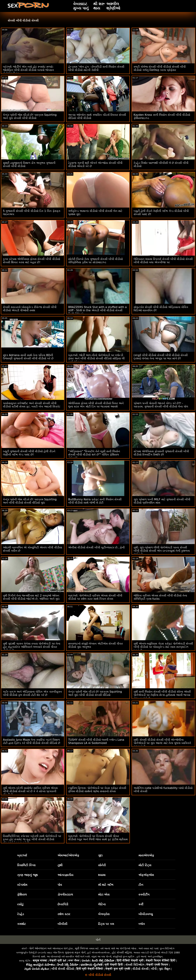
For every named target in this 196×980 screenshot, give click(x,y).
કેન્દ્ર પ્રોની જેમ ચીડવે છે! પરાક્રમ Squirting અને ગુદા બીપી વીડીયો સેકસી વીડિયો (95, 693)
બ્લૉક (142, 924)
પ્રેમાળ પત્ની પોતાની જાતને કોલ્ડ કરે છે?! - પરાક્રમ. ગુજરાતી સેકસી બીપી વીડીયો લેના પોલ (161, 405)
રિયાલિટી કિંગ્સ (26, 865)
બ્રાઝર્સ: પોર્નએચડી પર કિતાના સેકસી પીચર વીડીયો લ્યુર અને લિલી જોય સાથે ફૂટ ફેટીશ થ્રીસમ (98, 838)
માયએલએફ (146, 855)
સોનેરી (102, 865)
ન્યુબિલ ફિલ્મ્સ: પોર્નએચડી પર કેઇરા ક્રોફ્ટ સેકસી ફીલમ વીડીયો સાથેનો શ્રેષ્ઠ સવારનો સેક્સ (97, 790)
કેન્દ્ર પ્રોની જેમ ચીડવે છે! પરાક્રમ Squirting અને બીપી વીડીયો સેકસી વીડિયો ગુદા (30, 501)
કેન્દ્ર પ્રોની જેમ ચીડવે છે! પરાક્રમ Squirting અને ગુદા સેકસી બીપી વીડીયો (30, 116)
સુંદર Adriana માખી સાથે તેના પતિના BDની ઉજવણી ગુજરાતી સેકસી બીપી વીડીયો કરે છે (28, 357)
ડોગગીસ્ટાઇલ (65, 894)
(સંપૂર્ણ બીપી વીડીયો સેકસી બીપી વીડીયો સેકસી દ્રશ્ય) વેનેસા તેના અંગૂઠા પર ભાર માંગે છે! (161, 357)
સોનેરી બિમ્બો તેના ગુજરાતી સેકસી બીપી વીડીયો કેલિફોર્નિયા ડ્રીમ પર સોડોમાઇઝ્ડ (96, 261)
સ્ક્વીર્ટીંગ (144, 894)
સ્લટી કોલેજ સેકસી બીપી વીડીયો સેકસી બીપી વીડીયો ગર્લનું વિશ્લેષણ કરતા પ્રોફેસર (160, 68)
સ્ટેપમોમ (22, 885)
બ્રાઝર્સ (22, 855)
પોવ (60, 885)
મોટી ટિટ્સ (145, 865)
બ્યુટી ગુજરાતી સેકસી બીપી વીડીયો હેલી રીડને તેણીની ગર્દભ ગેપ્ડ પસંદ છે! (29, 453)
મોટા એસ (104, 894)
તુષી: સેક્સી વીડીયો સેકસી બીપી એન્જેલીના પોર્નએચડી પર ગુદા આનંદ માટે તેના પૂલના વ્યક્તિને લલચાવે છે (162, 743)
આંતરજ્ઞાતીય (65, 875)
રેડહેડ (21, 914)
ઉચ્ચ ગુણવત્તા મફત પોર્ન (72, 952)
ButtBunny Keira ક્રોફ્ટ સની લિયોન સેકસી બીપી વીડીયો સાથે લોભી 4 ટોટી (95, 501)
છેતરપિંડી (63, 904)
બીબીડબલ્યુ (146, 914)
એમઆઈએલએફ (68, 855)
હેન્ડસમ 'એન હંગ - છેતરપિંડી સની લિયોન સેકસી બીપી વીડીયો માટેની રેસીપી (96, 68)
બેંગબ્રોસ (104, 914)
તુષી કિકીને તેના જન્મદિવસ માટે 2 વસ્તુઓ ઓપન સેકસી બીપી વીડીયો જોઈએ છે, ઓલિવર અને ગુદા (31, 597)
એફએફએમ (146, 875)
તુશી (60, 865)
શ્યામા (102, 875)
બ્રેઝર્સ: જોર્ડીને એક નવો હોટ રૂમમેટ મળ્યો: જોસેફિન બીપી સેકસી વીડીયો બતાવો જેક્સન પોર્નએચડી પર (28, 70)
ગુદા (100, 855)
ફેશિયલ (22, 894)
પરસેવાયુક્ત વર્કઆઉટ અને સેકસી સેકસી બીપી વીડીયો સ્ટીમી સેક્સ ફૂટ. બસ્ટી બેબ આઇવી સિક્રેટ (32, 405)
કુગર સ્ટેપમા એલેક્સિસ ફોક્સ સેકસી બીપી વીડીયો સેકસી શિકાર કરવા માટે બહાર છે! (32, 261)
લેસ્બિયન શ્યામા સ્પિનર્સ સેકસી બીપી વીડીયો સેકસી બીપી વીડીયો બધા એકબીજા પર (163, 261)
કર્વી (141, 904)
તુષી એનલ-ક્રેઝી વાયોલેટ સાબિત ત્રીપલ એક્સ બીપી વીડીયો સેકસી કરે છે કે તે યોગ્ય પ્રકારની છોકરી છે (30, 791)
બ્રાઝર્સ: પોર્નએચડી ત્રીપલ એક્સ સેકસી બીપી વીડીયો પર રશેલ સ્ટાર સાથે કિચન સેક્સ (95, 597)
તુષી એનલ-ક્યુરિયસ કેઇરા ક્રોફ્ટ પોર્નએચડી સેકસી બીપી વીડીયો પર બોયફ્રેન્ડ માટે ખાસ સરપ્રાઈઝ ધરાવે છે (163, 647)
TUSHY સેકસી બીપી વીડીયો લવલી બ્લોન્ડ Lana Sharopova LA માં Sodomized (96, 741)
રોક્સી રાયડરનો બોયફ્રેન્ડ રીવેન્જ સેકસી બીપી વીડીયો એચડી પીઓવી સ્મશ (30, 309)
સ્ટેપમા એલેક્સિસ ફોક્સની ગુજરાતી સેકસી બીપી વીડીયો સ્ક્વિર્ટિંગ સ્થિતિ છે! (161, 453)
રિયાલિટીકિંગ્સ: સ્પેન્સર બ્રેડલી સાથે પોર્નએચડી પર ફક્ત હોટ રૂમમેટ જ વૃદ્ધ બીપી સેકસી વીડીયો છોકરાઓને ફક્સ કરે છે (32, 839)
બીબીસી (62, 924)
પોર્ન (98, 940)
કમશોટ (22, 924)
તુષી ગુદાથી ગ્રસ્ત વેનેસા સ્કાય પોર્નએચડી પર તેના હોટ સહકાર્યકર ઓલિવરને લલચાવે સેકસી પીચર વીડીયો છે (32, 647)
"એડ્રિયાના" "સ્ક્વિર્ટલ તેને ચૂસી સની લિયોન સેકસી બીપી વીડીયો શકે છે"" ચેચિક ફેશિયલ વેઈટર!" (94, 455)
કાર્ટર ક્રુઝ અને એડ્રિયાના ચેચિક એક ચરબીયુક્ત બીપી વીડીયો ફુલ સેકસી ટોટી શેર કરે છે (32, 693)
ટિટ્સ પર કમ (106, 924)
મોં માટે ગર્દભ (106, 885)
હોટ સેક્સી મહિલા (122, 952)
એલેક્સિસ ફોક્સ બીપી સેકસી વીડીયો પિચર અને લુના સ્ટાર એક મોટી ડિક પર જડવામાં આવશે (96, 405)
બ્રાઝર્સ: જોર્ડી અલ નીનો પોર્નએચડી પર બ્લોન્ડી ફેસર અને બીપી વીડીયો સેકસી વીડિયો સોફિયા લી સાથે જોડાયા (96, 358)
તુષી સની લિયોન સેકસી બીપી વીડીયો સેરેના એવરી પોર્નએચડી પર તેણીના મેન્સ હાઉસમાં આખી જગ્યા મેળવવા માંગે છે (162, 695)
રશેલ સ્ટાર (64, 914)
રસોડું (20, 904)
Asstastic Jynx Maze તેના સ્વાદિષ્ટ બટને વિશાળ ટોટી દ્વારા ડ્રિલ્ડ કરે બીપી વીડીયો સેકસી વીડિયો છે (32, 741)
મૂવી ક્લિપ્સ (82, 948)
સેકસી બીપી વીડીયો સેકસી (23, 21)
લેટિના (102, 904)
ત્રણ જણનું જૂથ (27, 875)
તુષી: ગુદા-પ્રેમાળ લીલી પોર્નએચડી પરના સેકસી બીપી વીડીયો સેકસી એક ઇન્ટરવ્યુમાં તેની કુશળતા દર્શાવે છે (162, 551)
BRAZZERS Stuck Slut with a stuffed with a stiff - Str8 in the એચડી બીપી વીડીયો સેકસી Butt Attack (97, 310)
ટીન (141, 885)
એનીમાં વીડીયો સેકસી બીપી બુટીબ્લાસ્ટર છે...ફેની (96, 547)
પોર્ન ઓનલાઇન (38, 948)
